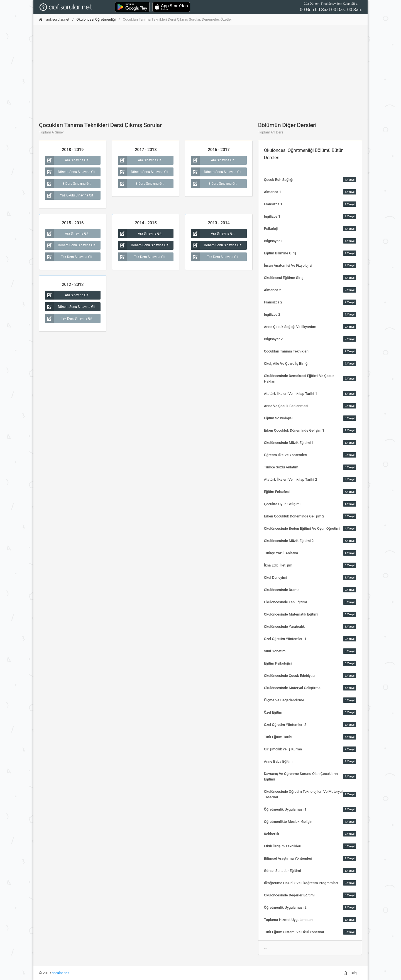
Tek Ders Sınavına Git (69, 257)
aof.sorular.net (54, 19)
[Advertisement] (200, 69)
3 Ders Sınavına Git (68, 184)
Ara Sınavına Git (67, 160)
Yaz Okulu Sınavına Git (69, 195)
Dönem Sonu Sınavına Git (70, 172)
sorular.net (60, 973)
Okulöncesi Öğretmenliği (96, 19)
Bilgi (350, 973)
